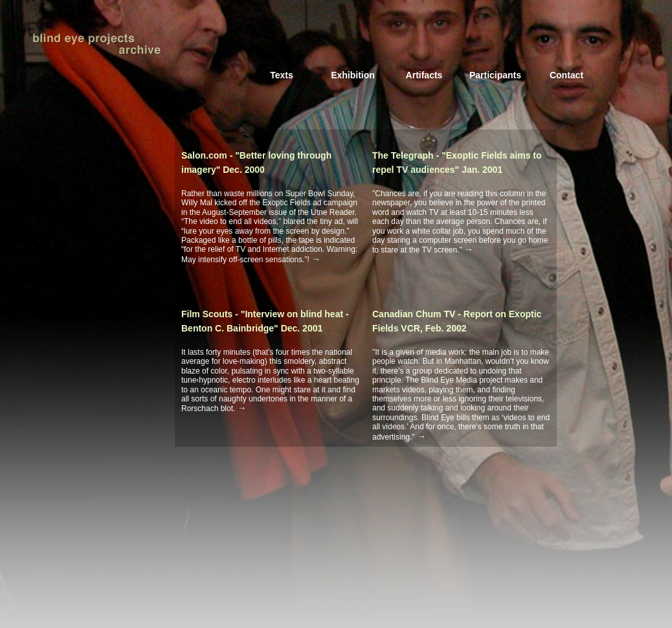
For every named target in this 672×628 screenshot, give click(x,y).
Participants (495, 75)
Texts (282, 75)
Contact (566, 75)
